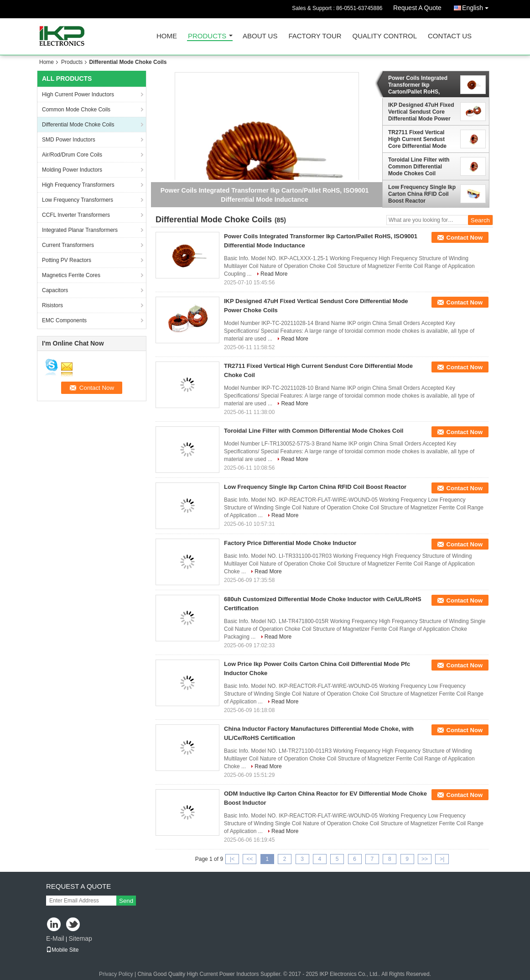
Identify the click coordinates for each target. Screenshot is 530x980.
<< (249, 859)
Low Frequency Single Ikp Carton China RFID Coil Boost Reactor (422, 194)
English (478, 6)
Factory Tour (315, 36)
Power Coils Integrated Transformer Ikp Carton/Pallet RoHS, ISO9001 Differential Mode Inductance (422, 85)
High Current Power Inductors (78, 94)
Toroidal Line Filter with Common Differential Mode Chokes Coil (419, 167)
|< (232, 859)
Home (167, 36)
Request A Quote (417, 8)
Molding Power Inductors (72, 170)
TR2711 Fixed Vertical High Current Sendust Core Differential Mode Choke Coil (417, 139)
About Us (260, 36)
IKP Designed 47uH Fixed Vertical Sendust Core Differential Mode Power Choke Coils (421, 112)
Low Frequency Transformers (78, 200)
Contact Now (465, 238)
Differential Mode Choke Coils (78, 125)
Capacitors (55, 290)
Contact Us (450, 36)
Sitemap (80, 938)
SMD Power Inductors (69, 140)
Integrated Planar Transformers (80, 230)
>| (442, 859)
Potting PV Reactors (67, 260)
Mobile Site (62, 950)
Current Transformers (68, 245)
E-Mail (55, 938)
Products (207, 36)
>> (425, 859)
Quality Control (385, 36)
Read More (274, 274)
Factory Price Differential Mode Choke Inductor (290, 543)
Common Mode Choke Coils (76, 110)
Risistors (52, 305)
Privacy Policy (116, 974)
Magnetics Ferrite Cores (71, 275)
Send (126, 901)
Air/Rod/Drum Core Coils (72, 155)
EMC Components (64, 320)
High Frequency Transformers (78, 185)
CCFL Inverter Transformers (76, 215)
